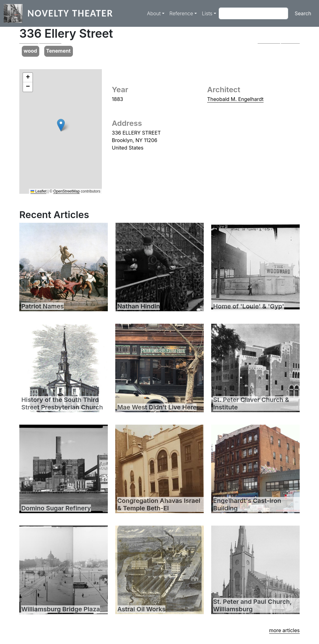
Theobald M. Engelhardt (235, 99)
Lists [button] (207, 13)
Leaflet (38, 191)
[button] (40, 43)
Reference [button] (181, 13)
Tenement (58, 51)
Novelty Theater (70, 13)
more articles (284, 630)
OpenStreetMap (67, 191)
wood (30, 51)
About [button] (154, 13)
